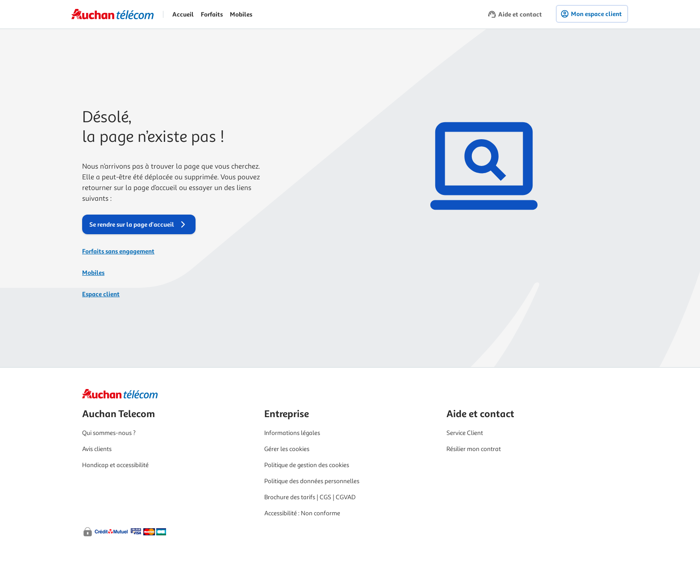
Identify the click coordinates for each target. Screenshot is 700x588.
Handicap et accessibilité (115, 465)
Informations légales (292, 433)
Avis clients (97, 449)
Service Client (465, 433)
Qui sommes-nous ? (109, 433)
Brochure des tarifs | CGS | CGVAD (310, 497)
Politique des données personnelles (312, 481)
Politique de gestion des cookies (307, 465)
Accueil (183, 14)
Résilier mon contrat (474, 449)
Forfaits (212, 14)
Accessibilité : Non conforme (302, 513)
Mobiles (241, 14)
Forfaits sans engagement (118, 251)
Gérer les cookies (287, 449)
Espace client (101, 294)
